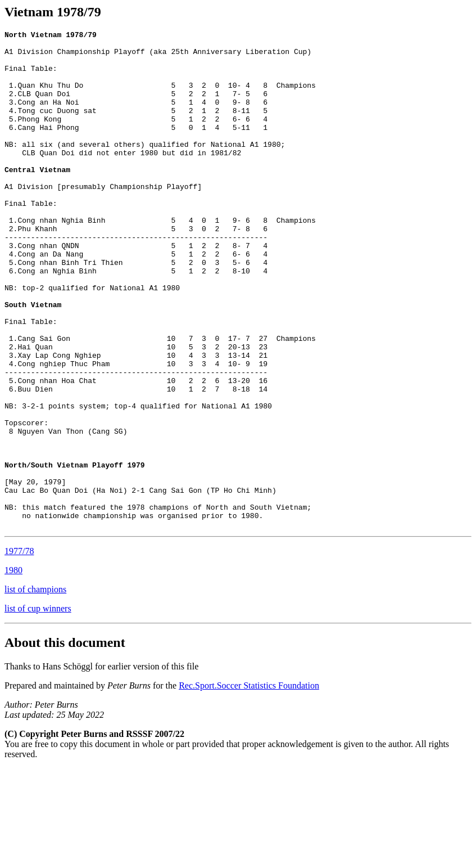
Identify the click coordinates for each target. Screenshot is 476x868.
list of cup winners (38, 708)
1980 (13, 670)
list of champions (35, 689)
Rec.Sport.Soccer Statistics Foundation (249, 785)
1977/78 (19, 651)
